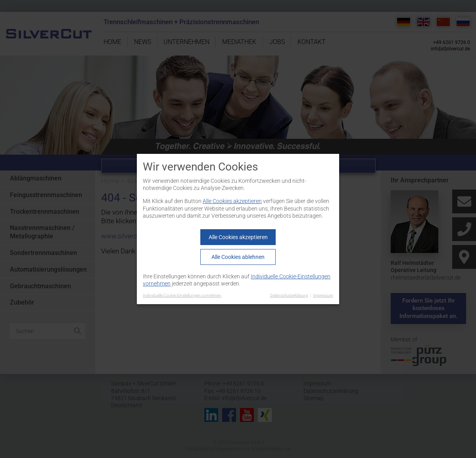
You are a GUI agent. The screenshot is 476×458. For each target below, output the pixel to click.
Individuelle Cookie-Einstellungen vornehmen (182, 295)
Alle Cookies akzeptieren (232, 201)
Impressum (323, 295)
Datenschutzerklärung (289, 295)
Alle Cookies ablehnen (238, 257)
